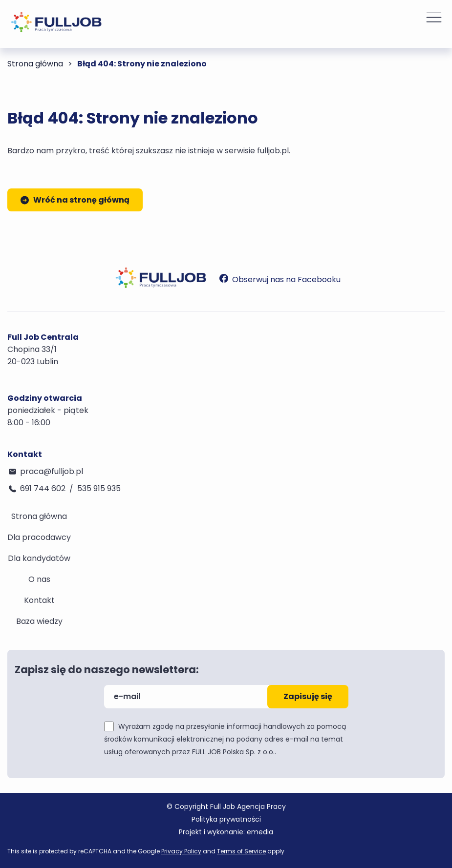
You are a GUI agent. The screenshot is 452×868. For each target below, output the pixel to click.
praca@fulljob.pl (52, 471)
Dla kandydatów (39, 558)
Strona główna (35, 64)
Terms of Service (241, 851)
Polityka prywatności (226, 819)
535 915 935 (99, 488)
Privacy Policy (181, 851)
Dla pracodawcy (39, 537)
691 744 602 (43, 488)
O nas (39, 579)
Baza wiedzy (39, 621)
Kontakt (39, 600)
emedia (260, 832)
